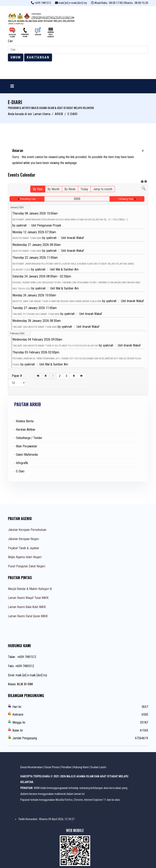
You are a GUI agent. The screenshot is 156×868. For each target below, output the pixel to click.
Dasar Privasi (52, 767)
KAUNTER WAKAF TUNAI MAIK (27, 238)
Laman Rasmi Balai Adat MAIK (27, 607)
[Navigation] (12, 86)
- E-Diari (19, 471)
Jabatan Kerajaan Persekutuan (27, 530)
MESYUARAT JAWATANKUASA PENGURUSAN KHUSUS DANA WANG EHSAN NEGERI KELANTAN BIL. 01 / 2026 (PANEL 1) (70, 220)
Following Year (126, 199)
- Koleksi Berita (24, 421)
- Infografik (21, 463)
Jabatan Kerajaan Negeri (23, 539)
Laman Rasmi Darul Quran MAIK (28, 616)
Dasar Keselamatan (31, 767)
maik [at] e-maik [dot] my (73, 3)
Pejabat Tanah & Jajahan (23, 548)
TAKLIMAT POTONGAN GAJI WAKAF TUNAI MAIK (36, 314)
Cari (10, 41)
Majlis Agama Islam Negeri (25, 557)
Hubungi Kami (81, 767)
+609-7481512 (43, 3)
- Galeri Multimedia (26, 455)
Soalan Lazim (98, 767)
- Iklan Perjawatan (26, 446)
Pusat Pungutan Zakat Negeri (27, 566)
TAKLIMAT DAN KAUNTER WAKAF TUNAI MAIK (35, 327)
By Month (54, 189)
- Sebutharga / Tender (28, 438)
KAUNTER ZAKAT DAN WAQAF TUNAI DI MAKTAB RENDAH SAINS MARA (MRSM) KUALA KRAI (57, 301)
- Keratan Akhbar (25, 430)
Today (84, 189)
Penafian (66, 767)
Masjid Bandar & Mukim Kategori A (30, 589)
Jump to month (103, 189)
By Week (70, 189)
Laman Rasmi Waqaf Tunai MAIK (28, 598)
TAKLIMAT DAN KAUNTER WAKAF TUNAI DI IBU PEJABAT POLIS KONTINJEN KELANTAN (55, 346)
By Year (38, 189)
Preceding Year (28, 199)
